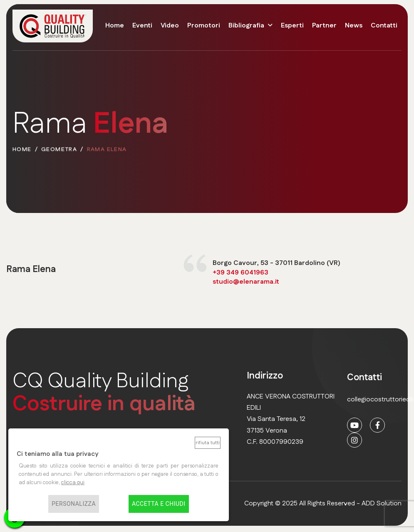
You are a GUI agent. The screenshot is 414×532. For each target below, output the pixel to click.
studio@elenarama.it (246, 282)
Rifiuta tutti (208, 443)
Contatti (384, 26)
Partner (324, 26)
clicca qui (73, 483)
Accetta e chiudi (159, 504)
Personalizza (74, 504)
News (354, 26)
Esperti (292, 26)
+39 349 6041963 (240, 273)
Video (170, 26)
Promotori (204, 26)
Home (115, 26)
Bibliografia (246, 26)
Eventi (142, 26)
